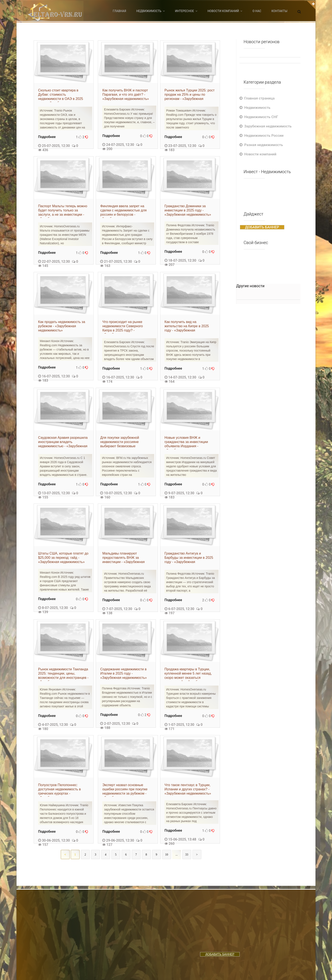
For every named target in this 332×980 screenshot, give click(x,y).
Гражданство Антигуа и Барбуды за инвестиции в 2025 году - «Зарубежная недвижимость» (189, 558)
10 (167, 855)
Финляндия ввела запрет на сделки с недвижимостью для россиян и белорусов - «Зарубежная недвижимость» (123, 211)
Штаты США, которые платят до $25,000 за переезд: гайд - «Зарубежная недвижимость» (63, 558)
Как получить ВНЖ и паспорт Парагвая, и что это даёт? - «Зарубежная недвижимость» (126, 95)
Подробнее (47, 137)
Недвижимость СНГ (261, 117)
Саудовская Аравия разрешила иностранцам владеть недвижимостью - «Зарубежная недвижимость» (63, 443)
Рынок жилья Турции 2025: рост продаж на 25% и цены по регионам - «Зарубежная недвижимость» (190, 95)
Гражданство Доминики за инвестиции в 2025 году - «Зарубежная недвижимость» (188, 210)
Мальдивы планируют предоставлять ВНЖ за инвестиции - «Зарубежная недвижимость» (123, 558)
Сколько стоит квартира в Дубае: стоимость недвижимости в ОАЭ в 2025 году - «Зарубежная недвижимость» (61, 95)
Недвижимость (257, 108)
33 (187, 855)
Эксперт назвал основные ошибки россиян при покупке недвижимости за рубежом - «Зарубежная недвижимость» (126, 790)
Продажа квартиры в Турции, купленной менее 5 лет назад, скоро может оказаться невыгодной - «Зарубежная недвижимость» (188, 674)
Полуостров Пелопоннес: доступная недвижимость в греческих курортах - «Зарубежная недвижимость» (61, 790)
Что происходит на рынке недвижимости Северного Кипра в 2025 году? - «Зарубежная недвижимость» (126, 327)
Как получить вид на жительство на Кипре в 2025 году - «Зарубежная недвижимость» (187, 327)
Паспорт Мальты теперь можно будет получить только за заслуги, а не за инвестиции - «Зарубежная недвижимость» (63, 211)
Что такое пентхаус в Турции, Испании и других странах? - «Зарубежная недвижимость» (188, 789)
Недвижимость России (264, 135)
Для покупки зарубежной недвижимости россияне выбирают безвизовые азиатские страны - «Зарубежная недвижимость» (123, 443)
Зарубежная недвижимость (268, 126)
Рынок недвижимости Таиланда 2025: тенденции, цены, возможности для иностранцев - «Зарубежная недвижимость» (63, 674)
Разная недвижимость (264, 145)
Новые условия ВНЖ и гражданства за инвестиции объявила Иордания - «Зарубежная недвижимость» (188, 443)
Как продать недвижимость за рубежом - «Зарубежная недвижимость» (62, 326)
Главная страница (259, 98)
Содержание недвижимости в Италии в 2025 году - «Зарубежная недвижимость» (123, 673)
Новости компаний (260, 154)
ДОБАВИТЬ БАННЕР (262, 227)
